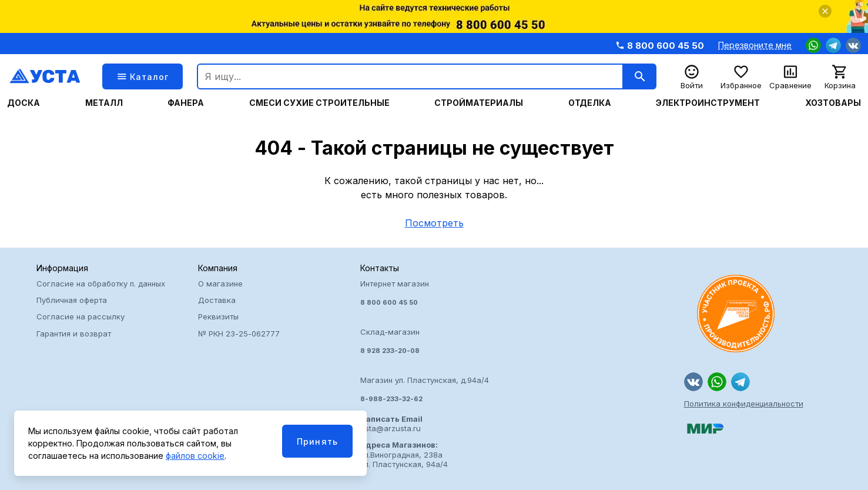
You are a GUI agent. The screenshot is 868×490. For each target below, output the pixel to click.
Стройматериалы (479, 103)
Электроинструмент (708, 103)
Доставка (217, 300)
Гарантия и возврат (74, 334)
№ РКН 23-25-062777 (239, 334)
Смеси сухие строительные (319, 103)
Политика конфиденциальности (744, 404)
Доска (24, 103)
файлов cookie (195, 456)
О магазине (220, 284)
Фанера (186, 103)
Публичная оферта (72, 300)
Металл (104, 103)
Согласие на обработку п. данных (101, 284)
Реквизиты (218, 316)
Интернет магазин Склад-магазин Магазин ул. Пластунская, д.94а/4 (434, 341)
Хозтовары (833, 103)
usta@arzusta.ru (391, 424)
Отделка (590, 103)
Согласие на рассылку (81, 316)
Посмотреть (434, 223)
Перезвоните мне (755, 45)
